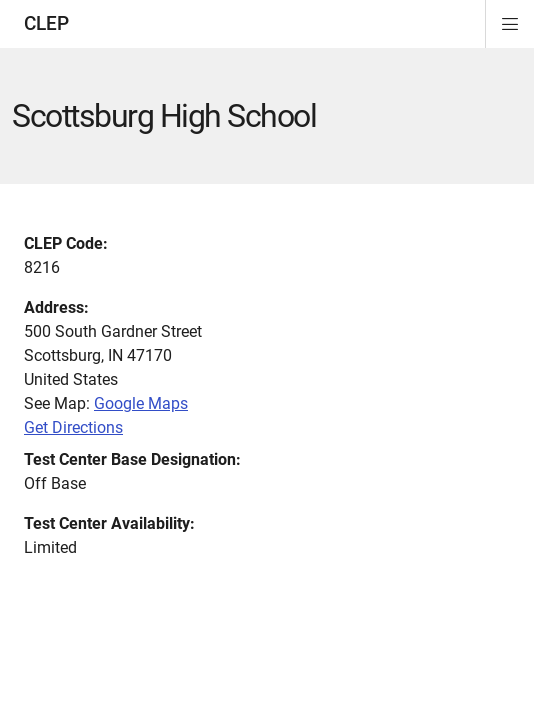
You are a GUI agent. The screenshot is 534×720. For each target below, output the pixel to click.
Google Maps (141, 403)
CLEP (46, 23)
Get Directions (73, 427)
